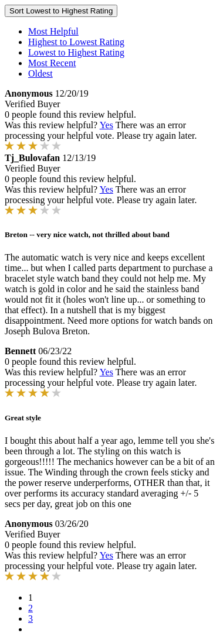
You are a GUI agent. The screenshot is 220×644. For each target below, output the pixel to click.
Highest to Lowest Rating (76, 42)
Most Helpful (53, 31)
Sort (61, 11)
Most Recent (52, 63)
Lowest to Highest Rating (76, 52)
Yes (106, 125)
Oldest (40, 73)
